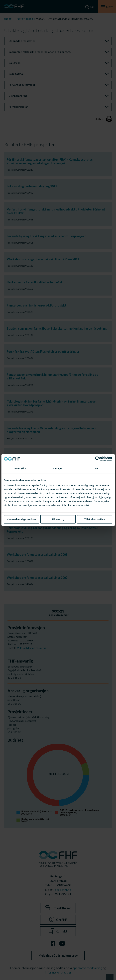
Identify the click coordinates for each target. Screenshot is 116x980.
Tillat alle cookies (95, 519)
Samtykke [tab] (20, 468)
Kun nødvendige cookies (21, 519)
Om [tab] (96, 468)
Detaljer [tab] (58, 468)
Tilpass (58, 519)
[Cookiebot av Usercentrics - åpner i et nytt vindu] (98, 459)
